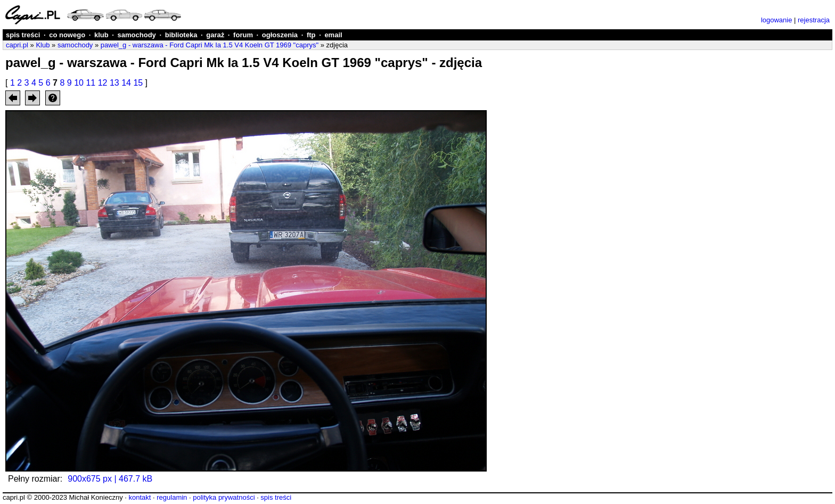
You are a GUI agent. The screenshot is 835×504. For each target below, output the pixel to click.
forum (243, 35)
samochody (137, 35)
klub (101, 35)
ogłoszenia (280, 35)
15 (138, 83)
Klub (43, 45)
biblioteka (181, 35)
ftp (311, 35)
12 (103, 83)
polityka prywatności (224, 497)
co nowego (67, 35)
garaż (215, 35)
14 (126, 83)
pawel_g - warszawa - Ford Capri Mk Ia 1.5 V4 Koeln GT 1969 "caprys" (210, 45)
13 (114, 83)
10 (79, 83)
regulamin (172, 497)
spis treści (23, 35)
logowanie (777, 20)
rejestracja (814, 20)
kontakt (140, 497)
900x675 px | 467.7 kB (110, 479)
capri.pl (17, 45)
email (333, 35)
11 (91, 83)
